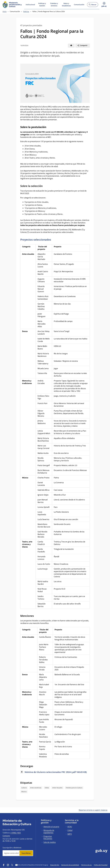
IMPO (70, 834)
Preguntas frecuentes (48, 837)
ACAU (70, 827)
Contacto (6, 836)
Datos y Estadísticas (66, 5)
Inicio (5, 11)
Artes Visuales (57, 788)
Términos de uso (86, 865)
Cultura (24, 788)
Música (24, 792)
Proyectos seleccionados (36, 240)
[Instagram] (8, 865)
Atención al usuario (51, 827)
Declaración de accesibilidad (70, 865)
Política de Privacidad (101, 865)
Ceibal (70, 830)
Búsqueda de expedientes (49, 831)
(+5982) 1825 (16, 833)
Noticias (26, 11)
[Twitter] (12, 865)
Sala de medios (50, 842)
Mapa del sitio (55, 865)
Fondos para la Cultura (74, 788)
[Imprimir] (71, 45)
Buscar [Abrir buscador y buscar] (93, 5)
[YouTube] (16, 865)
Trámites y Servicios (54, 5)
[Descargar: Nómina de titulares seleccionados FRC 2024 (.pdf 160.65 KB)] (55, 772)
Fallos (47, 788)
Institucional (30, 4)
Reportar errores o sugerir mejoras (93, 810)
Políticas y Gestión (42, 5)
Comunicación (79, 4)
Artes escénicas (36, 788)
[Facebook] (4, 865)
